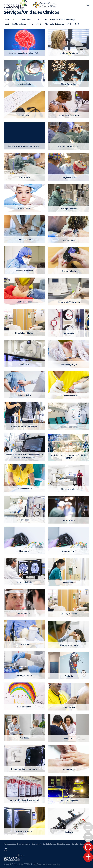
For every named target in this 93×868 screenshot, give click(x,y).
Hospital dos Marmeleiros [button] (15, 24)
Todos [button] (6, 20)
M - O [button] (39, 24)
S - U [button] (77, 24)
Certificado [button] (26, 20)
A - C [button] (15, 20)
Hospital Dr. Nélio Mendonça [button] (63, 20)
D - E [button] (37, 20)
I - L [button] (31, 24)
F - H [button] (45, 20)
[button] (88, 5)
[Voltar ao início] (30, 5)
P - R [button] (69, 24)
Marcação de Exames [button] (54, 24)
